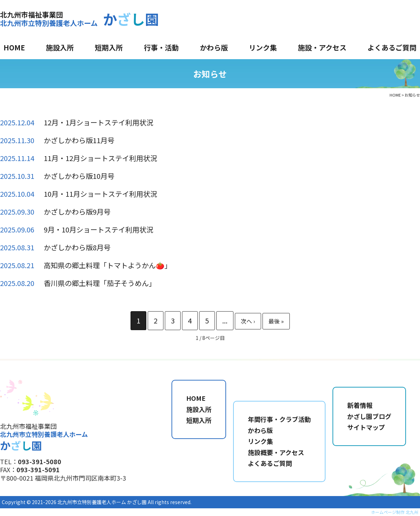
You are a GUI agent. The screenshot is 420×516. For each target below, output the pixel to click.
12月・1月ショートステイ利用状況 (99, 122)
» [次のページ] (248, 321)
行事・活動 (161, 47)
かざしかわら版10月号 (79, 176)
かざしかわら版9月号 (77, 212)
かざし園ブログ (369, 416)
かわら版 (214, 47)
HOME (14, 47)
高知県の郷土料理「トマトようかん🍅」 (108, 265)
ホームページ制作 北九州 (395, 512)
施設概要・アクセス (276, 452)
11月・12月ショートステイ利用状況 (100, 158)
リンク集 (263, 47)
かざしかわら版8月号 (77, 247)
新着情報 (360, 405)
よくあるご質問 (392, 47)
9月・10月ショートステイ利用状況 (99, 229)
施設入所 (60, 47)
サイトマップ (366, 427)
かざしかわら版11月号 (79, 140)
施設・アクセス (322, 47)
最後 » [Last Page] (276, 321)
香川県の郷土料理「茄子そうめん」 (100, 283)
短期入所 (109, 47)
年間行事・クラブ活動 (279, 419)
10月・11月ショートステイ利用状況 (100, 194)
